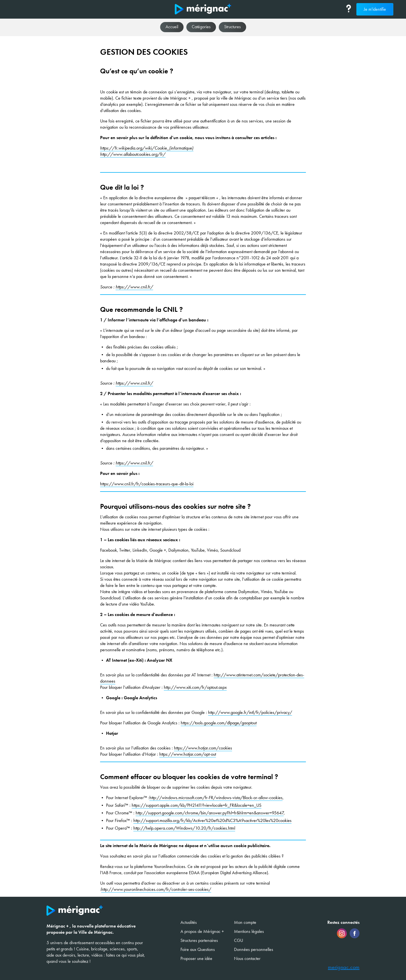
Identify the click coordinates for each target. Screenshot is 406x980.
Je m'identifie (375, 9)
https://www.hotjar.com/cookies (203, 748)
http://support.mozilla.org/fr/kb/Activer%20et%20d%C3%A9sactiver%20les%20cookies (212, 820)
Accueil (172, 27)
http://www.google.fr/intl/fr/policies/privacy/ (250, 712)
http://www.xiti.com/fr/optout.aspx (195, 687)
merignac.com (344, 967)
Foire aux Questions (198, 949)
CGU (239, 940)
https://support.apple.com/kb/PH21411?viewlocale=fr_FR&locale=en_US (197, 805)
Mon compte (245, 922)
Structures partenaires (199, 940)
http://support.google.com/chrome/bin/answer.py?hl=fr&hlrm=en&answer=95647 (210, 813)
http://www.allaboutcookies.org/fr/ (133, 154)
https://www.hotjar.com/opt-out (188, 754)
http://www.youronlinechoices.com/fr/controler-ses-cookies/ (156, 889)
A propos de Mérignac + (202, 931)
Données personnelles (254, 949)
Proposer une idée (196, 958)
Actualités (189, 922)
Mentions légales (249, 931)
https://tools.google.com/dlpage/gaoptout (219, 723)
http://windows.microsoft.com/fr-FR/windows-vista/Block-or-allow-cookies (216, 798)
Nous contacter (247, 958)
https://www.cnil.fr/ (134, 287)
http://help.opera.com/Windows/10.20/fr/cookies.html (184, 828)
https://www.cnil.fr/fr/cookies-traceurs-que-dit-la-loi (147, 484)
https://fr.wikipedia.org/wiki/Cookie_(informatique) (147, 148)
